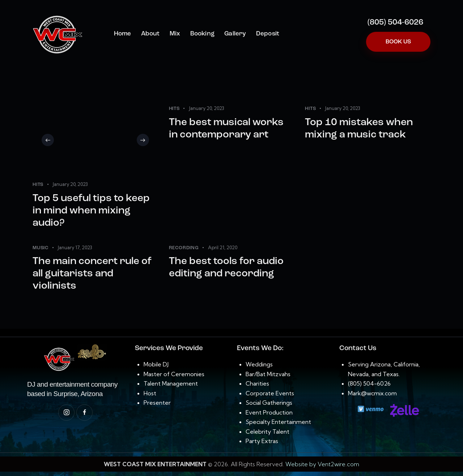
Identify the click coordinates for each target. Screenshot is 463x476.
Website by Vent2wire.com (322, 464)
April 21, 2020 (223, 247)
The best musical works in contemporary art (226, 129)
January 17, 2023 (75, 247)
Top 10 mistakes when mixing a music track (359, 129)
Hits (38, 185)
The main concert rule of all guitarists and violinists (92, 274)
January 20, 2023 (70, 184)
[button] (48, 140)
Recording (184, 248)
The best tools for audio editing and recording (226, 268)
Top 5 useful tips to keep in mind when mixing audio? (91, 211)
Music (41, 248)
